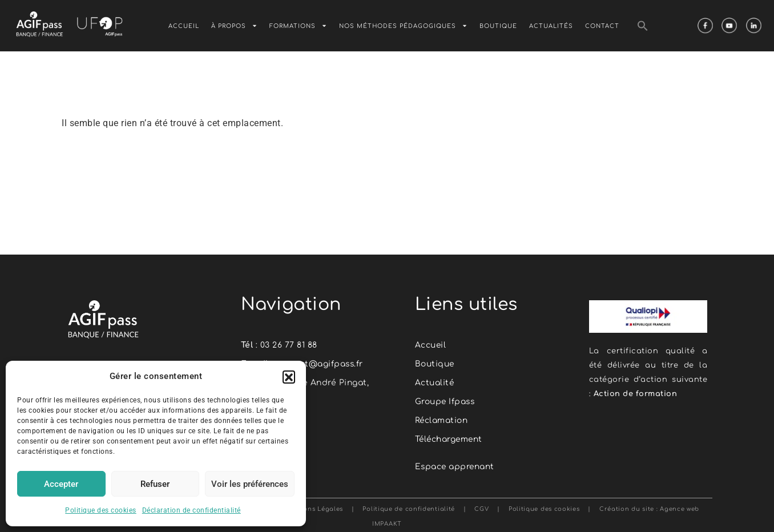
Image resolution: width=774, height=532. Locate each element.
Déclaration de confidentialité (192, 510)
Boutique (498, 25)
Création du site (627, 509)
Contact (602, 25)
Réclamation (442, 420)
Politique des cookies (101, 510)
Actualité (435, 383)
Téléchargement (450, 439)
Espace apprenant (455, 467)
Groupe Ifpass (446, 402)
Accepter (61, 484)
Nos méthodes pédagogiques (403, 26)
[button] (289, 377)
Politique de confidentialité (407, 509)
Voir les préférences (250, 484)
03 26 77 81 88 (289, 345)
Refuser (155, 484)
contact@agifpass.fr (320, 364)
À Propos (234, 26)
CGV (481, 509)
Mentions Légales (315, 509)
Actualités (551, 25)
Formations (298, 26)
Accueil (184, 25)
